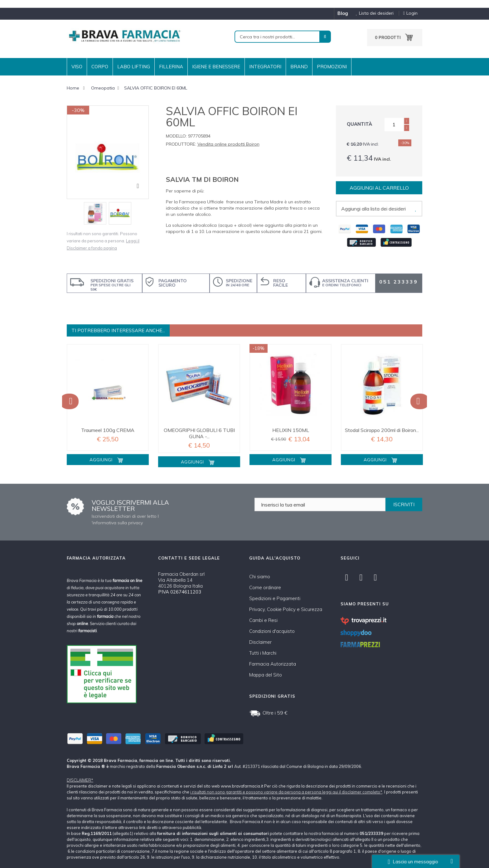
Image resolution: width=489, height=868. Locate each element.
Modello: (176, 136)
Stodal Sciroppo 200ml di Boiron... (382, 430)
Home (73, 88)
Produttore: (181, 144)
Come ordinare (265, 587)
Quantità (359, 124)
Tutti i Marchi (263, 653)
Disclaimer (260, 642)
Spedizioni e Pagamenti (275, 598)
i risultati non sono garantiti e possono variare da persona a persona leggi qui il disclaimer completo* (286, 792)
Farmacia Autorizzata (273, 664)
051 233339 (399, 282)
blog (343, 13)
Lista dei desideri (372, 13)
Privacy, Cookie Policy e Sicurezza (286, 609)
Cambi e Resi (263, 620)
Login (410, 13)
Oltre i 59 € (275, 713)
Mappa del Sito (266, 675)
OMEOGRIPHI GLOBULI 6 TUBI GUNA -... (199, 433)
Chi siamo (260, 577)
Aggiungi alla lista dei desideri (373, 209)
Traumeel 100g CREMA (108, 430)
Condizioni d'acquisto (272, 631)
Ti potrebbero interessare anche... (118, 330)
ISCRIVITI (404, 504)
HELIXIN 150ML (291, 430)
